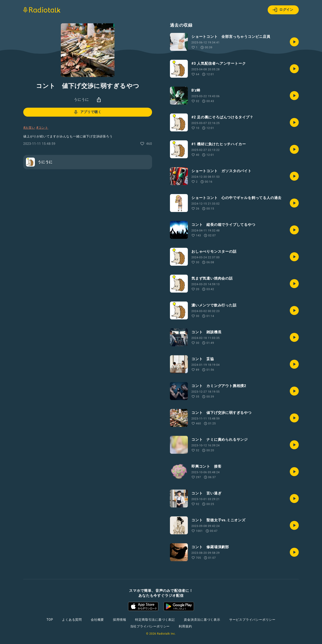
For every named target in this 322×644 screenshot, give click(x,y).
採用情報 (120, 620)
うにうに (81, 99)
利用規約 (185, 626)
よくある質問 (72, 620)
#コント (42, 128)
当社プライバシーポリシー (150, 626)
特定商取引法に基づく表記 (155, 620)
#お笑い (29, 128)
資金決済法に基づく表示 (202, 620)
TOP (50, 620)
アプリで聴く (87, 112)
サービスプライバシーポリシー (252, 620)
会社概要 (97, 620)
